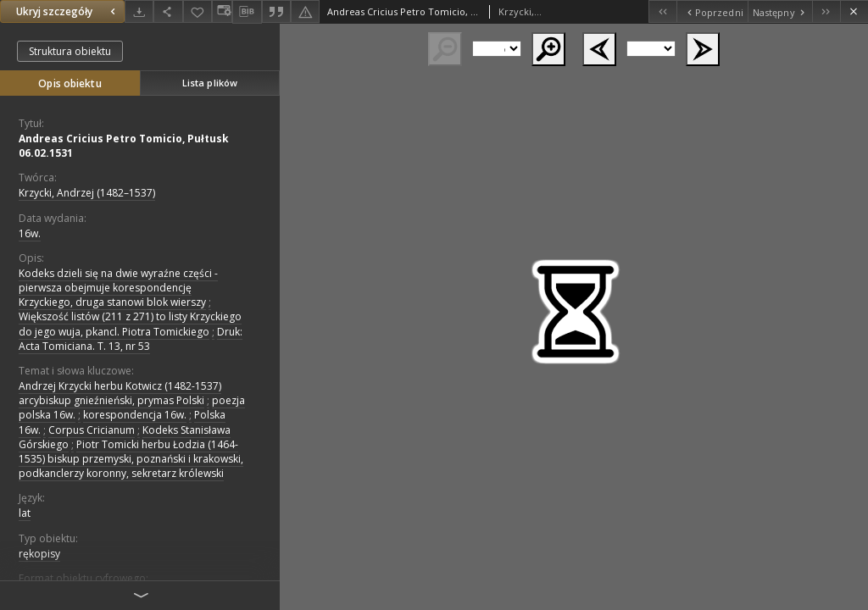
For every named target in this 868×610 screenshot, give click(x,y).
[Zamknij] (854, 11)
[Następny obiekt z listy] (780, 11)
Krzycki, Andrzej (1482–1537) (87, 193)
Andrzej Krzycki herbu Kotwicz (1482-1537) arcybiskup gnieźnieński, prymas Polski (120, 393)
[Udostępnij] (168, 11)
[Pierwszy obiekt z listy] (662, 11)
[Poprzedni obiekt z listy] (712, 11)
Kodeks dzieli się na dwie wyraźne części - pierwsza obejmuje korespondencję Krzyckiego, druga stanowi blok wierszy (118, 288)
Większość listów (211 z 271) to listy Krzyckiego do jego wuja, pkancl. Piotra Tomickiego (130, 324)
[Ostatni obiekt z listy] (826, 11)
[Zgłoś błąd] (305, 11)
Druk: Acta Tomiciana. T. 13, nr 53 (131, 339)
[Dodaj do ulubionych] (198, 11)
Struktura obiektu (70, 51)
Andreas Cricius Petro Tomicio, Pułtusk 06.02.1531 (124, 146)
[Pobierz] (139, 11)
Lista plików (210, 83)
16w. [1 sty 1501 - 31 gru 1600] (30, 233)
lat (25, 513)
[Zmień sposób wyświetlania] (222, 11)
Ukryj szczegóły (68, 11)
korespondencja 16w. (135, 415)
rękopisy (39, 554)
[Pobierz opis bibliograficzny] (247, 12)
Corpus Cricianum (92, 430)
